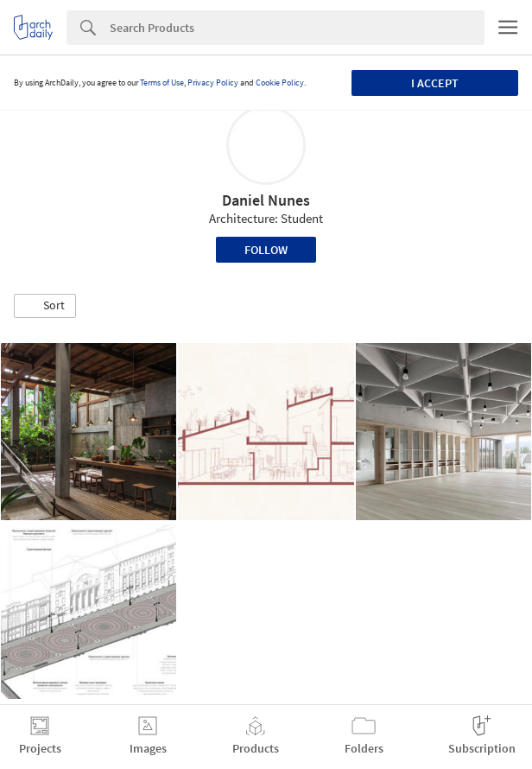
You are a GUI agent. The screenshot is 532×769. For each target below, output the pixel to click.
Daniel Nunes (266, 200)
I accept (435, 83)
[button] (45, 306)
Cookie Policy (280, 83)
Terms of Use (162, 83)
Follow (266, 250)
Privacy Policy (213, 83)
